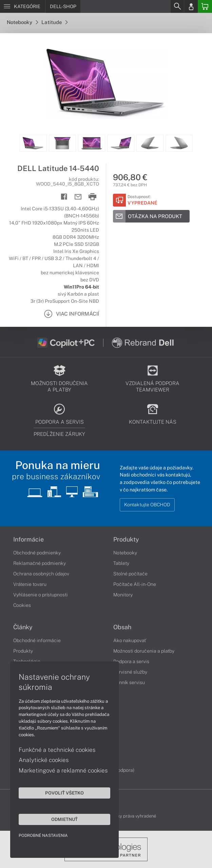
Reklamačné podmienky (40, 563)
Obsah (122, 627)
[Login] (191, 6)
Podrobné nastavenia (43, 835)
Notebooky (22, 22)
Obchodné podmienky (37, 553)
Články (23, 627)
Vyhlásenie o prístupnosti (41, 595)
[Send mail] (78, 197)
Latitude (54, 22)
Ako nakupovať (130, 640)
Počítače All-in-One (135, 584)
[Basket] (205, 6)
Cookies (22, 605)
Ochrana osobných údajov (41, 574)
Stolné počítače (130, 574)
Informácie (28, 539)
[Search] (177, 6)
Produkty (126, 539)
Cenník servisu (129, 682)
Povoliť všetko (64, 793)
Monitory (123, 595)
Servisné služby (130, 672)
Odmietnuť (64, 819)
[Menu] (23, 6)
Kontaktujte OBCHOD (147, 505)
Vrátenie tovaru (30, 584)
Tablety (121, 563)
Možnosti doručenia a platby (144, 651)
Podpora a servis (131, 661)
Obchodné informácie (37, 640)
